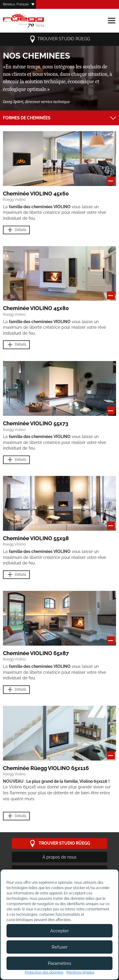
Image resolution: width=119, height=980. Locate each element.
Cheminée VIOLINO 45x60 (36, 194)
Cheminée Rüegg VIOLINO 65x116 (46, 768)
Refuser (60, 947)
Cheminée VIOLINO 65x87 (36, 653)
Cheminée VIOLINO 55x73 (36, 423)
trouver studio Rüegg (59, 39)
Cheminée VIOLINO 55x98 (36, 538)
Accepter (59, 931)
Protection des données (44, 972)
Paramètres (59, 963)
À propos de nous (59, 857)
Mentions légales (80, 972)
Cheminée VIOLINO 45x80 (36, 308)
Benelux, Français (16, 4)
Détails (16, 230)
